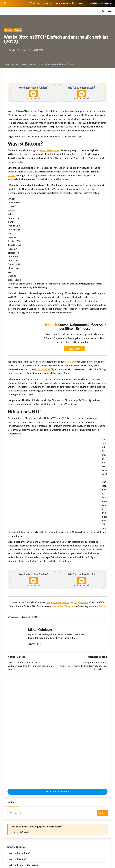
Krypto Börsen (85, 819)
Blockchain (70, 342)
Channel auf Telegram (63, 560)
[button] (35, 597)
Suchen (11, 720)
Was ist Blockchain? (19, 771)
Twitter (102, 560)
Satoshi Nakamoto (50, 150)
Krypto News (81, 556)
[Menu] (109, 11)
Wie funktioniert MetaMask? (24, 783)
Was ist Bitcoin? (17, 777)
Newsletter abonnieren (57, 710)
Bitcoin (8, 30)
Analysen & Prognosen (57, 556)
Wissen (18, 30)
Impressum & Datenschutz (34, 863)
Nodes (11, 176)
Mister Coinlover (40, 584)
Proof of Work (43, 350)
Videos (85, 823)
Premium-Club (85, 814)
